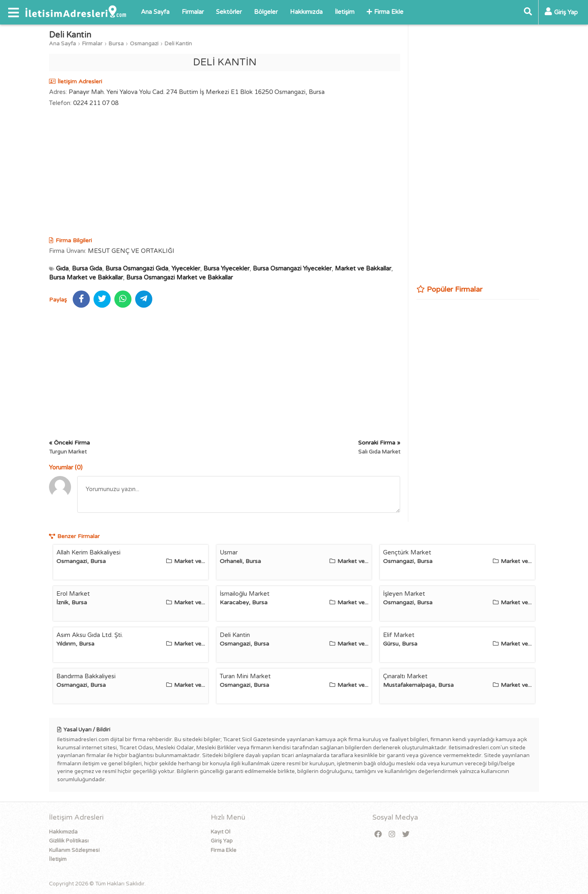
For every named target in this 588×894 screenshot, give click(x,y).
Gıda (62, 268)
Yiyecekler (186, 268)
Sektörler (229, 12)
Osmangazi (144, 44)
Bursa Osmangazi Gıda (137, 268)
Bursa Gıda (87, 268)
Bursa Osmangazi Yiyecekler (292, 268)
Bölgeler (266, 12)
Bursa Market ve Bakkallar (86, 277)
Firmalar (193, 12)
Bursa (116, 44)
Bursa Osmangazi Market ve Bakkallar (179, 277)
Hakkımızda (306, 12)
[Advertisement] (225, 173)
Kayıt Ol (220, 832)
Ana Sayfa (155, 12)
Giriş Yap (222, 841)
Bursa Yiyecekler (226, 268)
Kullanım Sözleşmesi (74, 850)
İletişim (345, 12)
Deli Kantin (178, 44)
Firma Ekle (385, 12)
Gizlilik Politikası (69, 841)
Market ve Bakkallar (363, 268)
